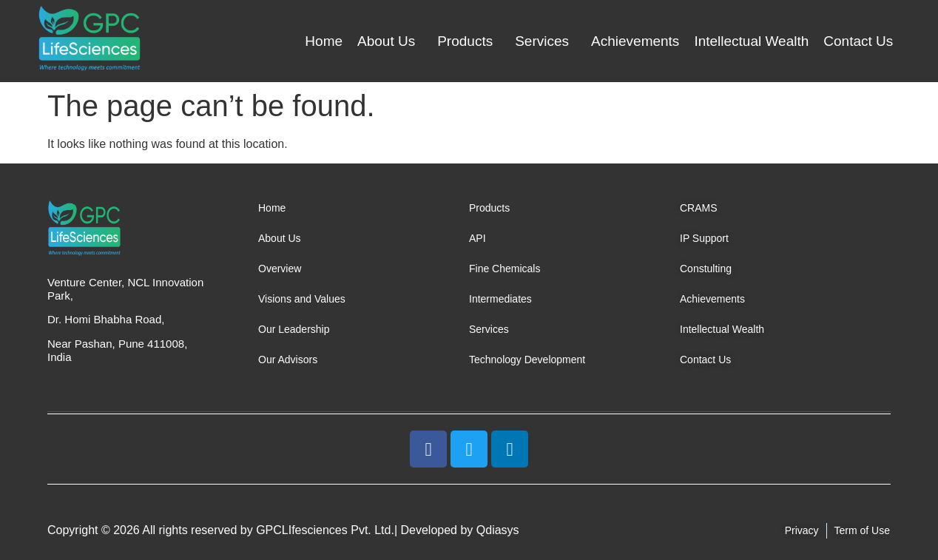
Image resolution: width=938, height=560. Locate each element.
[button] (390, 41)
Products (465, 41)
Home (324, 41)
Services (542, 41)
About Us (386, 41)
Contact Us (858, 41)
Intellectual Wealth (751, 41)
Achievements (635, 41)
